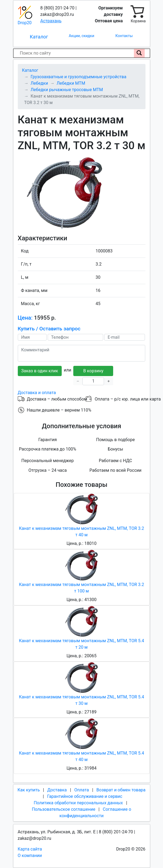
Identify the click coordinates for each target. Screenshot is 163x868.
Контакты (124, 36)
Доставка (57, 790)
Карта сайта (30, 849)
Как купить (29, 790)
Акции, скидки (81, 36)
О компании (30, 856)
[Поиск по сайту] (139, 53)
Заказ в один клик (40, 371)
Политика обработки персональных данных (78, 803)
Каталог (39, 37)
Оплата (82, 790)
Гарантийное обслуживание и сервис (85, 796)
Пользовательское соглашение (64, 809)
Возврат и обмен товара (121, 790)
